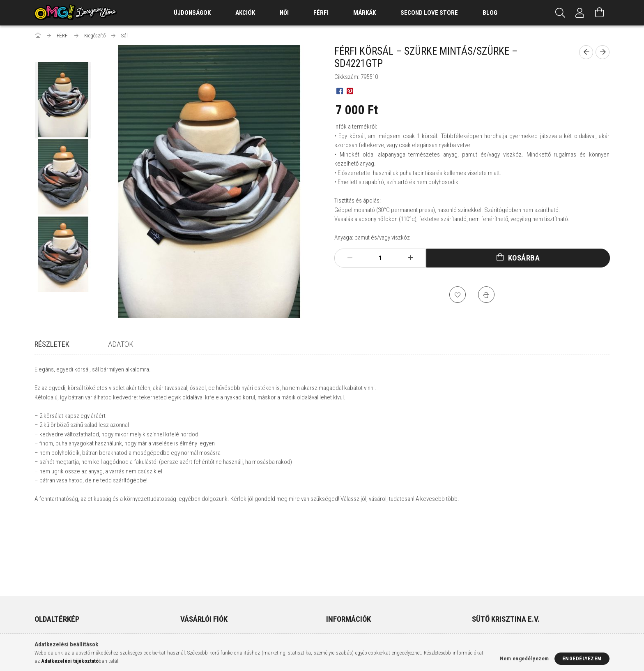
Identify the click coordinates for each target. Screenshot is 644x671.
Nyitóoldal (48, 575)
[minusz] (350, 258)
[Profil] (580, 13)
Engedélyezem (582, 658)
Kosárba (524, 258)
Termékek (47, 587)
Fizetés (335, 599)
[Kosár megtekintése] (600, 13)
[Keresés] (560, 13)
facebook (477, 613)
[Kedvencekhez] (458, 295)
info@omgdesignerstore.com (516, 599)
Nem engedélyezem (524, 658)
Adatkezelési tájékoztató (358, 587)
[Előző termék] (586, 52)
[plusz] (411, 258)
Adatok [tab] (121, 344)
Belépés (190, 575)
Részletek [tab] (52, 344)
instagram (493, 613)
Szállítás (337, 611)
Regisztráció (196, 587)
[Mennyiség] (380, 258)
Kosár (187, 611)
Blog (490, 13)
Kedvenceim (195, 623)
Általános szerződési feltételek (366, 575)
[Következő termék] (603, 52)
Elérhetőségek (345, 623)
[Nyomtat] (486, 295)
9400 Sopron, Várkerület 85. (513, 575)
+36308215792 (494, 587)
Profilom (192, 599)
